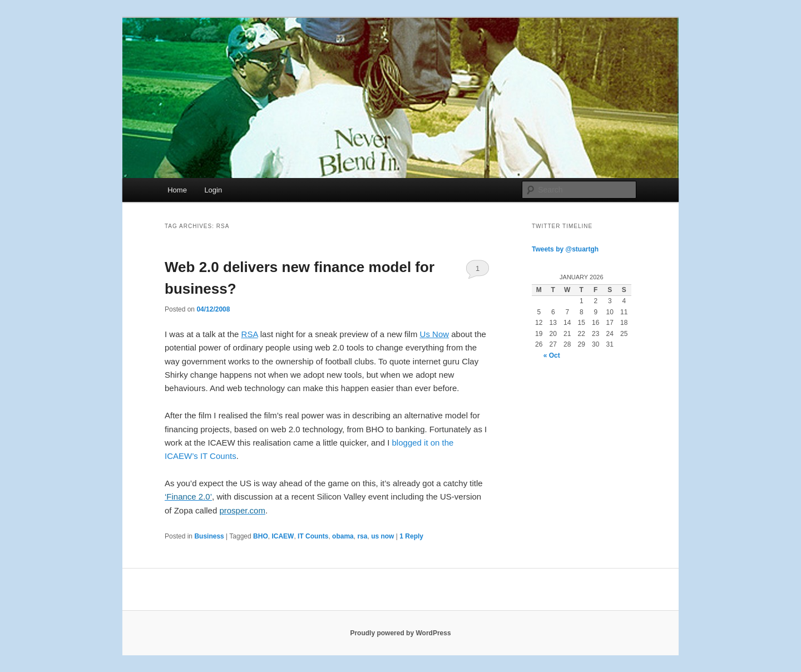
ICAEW (283, 536)
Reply (411, 536)
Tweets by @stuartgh (565, 249)
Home (177, 190)
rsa (362, 536)
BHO (261, 536)
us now (382, 536)
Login (213, 190)
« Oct (552, 355)
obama (343, 536)
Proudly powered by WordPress (400, 633)
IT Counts (313, 536)
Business (209, 536)
